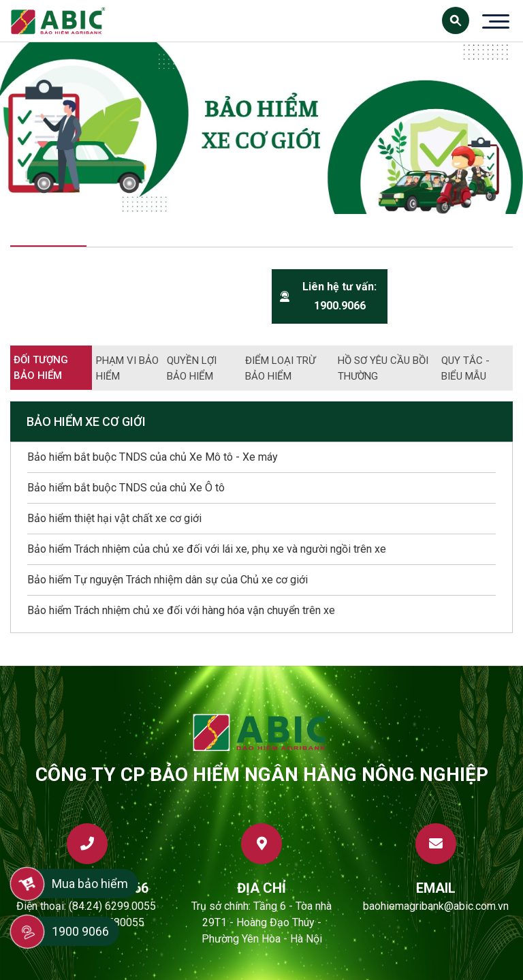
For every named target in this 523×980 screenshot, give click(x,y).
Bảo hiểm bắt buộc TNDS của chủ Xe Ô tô (126, 488)
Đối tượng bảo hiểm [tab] (41, 368)
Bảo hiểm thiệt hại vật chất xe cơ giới (114, 518)
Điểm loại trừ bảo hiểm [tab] (280, 368)
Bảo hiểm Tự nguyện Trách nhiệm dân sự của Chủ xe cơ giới (168, 580)
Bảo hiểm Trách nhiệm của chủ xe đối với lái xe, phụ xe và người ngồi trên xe (207, 549)
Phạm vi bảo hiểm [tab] (127, 368)
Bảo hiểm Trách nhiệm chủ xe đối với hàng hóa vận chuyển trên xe (181, 610)
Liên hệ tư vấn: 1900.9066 (328, 296)
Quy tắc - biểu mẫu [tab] (465, 368)
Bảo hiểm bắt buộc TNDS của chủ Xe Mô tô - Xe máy (153, 457)
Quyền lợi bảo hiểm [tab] (192, 368)
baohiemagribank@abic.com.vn (436, 906)
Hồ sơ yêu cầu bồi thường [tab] (383, 368)
